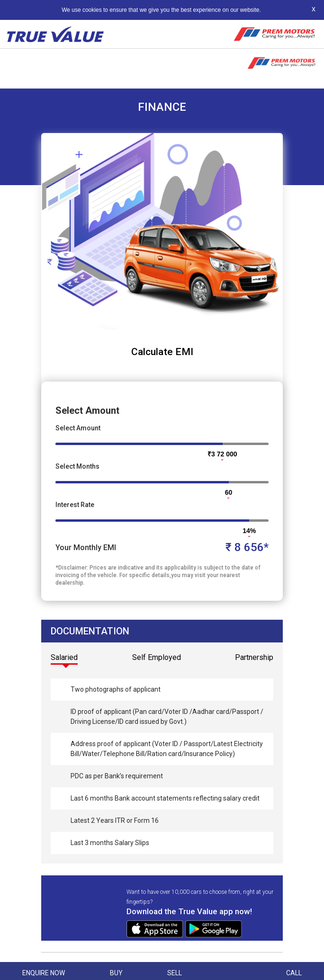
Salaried (64, 657)
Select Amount (78, 428)
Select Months (77, 466)
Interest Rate (75, 505)
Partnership (254, 657)
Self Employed (157, 657)
